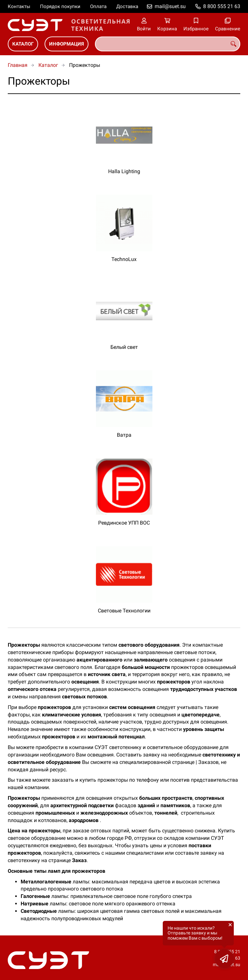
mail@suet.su (170, 6)
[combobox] (168, 44)
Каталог (23, 44)
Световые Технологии (124, 611)
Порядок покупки (60, 6)
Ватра (124, 435)
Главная (18, 65)
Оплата (98, 6)
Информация (67, 44)
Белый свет (124, 347)
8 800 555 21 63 (222, 6)
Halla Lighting (124, 171)
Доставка (127, 6)
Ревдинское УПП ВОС (124, 523)
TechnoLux (124, 259)
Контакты (19, 6)
